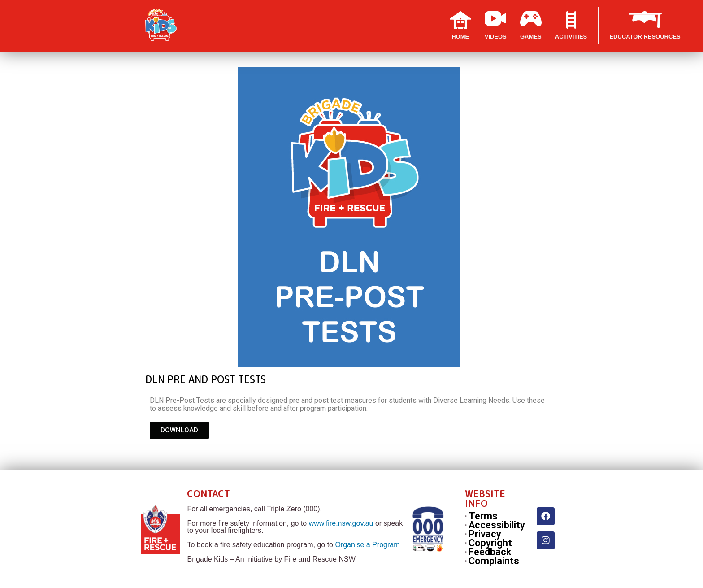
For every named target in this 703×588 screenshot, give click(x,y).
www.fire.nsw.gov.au (341, 523)
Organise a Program (367, 545)
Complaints (494, 561)
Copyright (490, 543)
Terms (483, 516)
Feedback (490, 552)
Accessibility (497, 525)
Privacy (485, 534)
